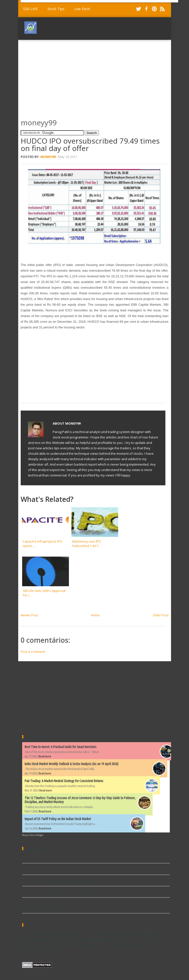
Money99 (48, 157)
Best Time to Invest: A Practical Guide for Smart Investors (61, 747)
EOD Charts (128, 934)
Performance (158, 940)
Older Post (161, 615)
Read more (45, 756)
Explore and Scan (43, 940)
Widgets (113, 945)
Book (52, 934)
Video (102, 945)
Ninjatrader (138, 941)
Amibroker (38, 934)
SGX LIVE (30, 9)
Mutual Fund (78, 940)
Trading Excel (88, 945)
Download (108, 934)
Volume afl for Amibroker (41, 858)
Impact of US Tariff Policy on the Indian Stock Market (58, 819)
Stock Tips (56, 9)
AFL (25, 934)
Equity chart (155, 933)
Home (95, 615)
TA (52, 945)
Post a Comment (33, 652)
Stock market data (36, 945)
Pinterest (154, 9)
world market (42, 950)
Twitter (139, 9)
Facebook (146, 9)
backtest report (131, 945)
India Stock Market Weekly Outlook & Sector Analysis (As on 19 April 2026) (71, 764)
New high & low (110, 940)
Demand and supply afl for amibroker (50, 870)
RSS (162, 9)
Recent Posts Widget (33, 835)
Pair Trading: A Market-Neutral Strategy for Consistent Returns (64, 781)
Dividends (92, 934)
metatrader (151, 945)
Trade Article (66, 945)
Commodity (71, 933)
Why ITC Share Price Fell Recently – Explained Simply (61, 893)
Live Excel (82, 9)
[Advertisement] (105, 77)
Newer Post (29, 615)
